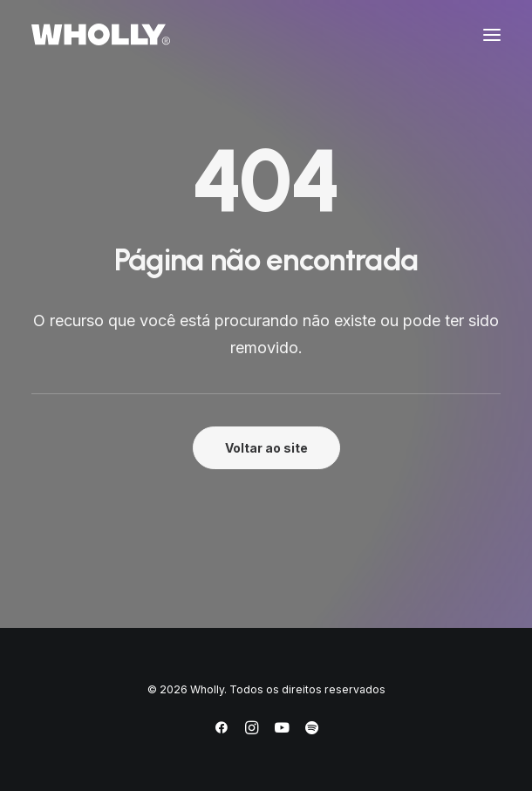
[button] (492, 34)
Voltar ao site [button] (266, 448)
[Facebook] (222, 730)
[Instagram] (252, 730)
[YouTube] (282, 730)
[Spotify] (312, 730)
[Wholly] (101, 34)
